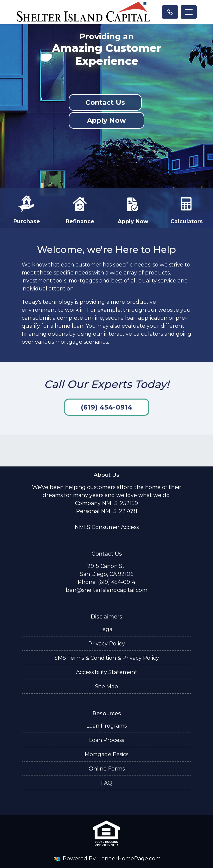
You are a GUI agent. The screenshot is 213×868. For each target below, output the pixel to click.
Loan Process (106, 740)
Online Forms (107, 769)
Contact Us (105, 102)
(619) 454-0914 (107, 407)
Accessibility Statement (107, 672)
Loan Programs (106, 726)
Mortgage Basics (106, 754)
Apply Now (106, 120)
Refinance (80, 209)
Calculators (186, 209)
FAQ (107, 783)
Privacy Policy (107, 644)
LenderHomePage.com (129, 859)
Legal (107, 629)
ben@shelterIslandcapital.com (106, 590)
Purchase (27, 209)
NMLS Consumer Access (107, 527)
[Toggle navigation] (189, 12)
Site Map (106, 687)
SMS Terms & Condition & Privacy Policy (107, 658)
